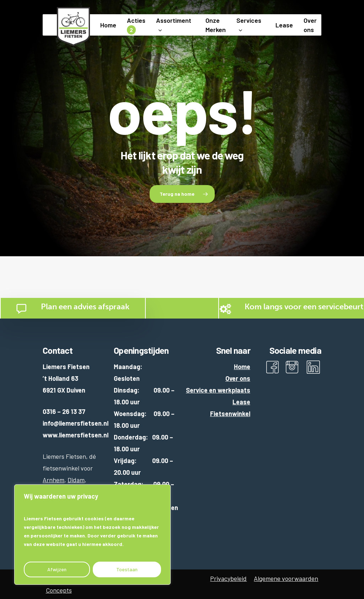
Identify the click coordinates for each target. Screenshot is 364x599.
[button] (182, 194)
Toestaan (127, 569)
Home (242, 367)
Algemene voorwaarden (286, 578)
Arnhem (53, 480)
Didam (76, 480)
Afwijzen (57, 569)
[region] (92, 535)
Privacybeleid (228, 578)
